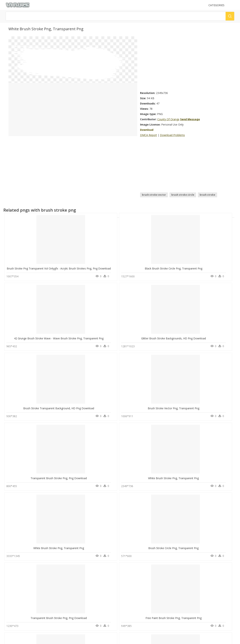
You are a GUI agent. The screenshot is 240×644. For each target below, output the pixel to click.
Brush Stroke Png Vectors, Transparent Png (33, 447)
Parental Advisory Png (47, 606)
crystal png (14, 615)
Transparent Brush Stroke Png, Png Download (82, 323)
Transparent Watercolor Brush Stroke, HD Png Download (182, 447)
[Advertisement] (186, 63)
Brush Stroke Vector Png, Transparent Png (32, 323)
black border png (17, 597)
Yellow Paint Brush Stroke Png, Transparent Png (36, 509)
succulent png (15, 593)
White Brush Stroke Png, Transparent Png (126, 323)
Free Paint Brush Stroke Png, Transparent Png (81, 385)
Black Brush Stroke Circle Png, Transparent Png (82, 261)
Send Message (190, 119)
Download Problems (172, 135)
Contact (69, 609)
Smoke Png (41, 597)
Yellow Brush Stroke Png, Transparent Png (173, 385)
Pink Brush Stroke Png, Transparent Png (125, 385)
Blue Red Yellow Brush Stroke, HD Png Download (131, 509)
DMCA (68, 616)
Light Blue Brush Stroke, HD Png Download (33, 572)
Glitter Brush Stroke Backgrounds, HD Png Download (180, 261)
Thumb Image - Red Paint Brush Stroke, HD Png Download (136, 572)
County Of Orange (168, 119)
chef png (13, 611)
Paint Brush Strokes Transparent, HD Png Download (85, 447)
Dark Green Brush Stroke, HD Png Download (175, 509)
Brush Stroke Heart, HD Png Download (124, 447)
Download (147, 130)
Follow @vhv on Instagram (136, 592)
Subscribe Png (43, 602)
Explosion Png (43, 611)
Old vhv (69, 625)
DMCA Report (148, 135)
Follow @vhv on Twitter (134, 596)
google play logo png (20, 620)
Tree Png (40, 593)
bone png (13, 606)
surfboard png (16, 624)
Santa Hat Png (43, 620)
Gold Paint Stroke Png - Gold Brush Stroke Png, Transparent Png (187, 572)
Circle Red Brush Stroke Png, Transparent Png (81, 572)
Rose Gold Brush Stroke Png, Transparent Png (82, 509)
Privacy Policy (72, 619)
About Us (70, 613)
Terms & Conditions (76, 622)
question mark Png (45, 615)
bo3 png (12, 602)
